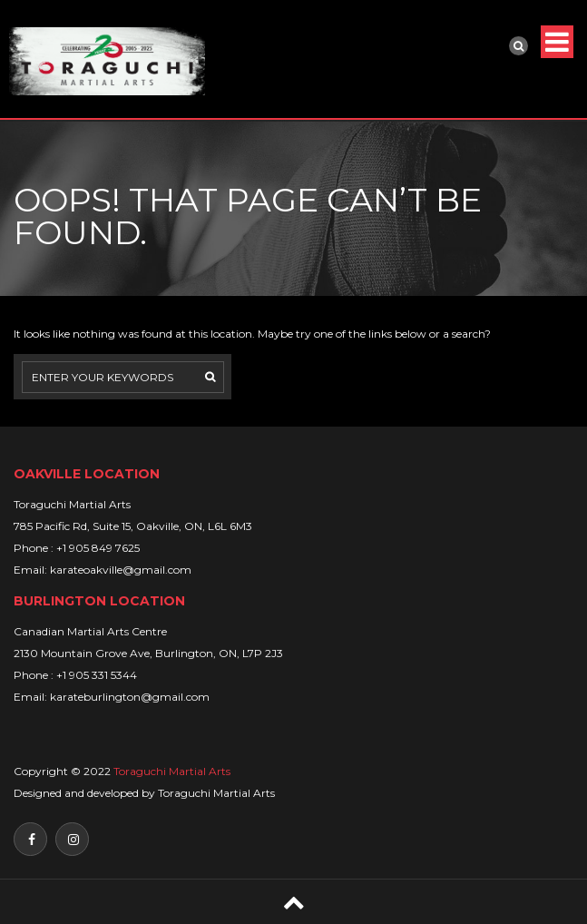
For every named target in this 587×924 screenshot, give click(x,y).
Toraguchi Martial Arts (172, 771)
